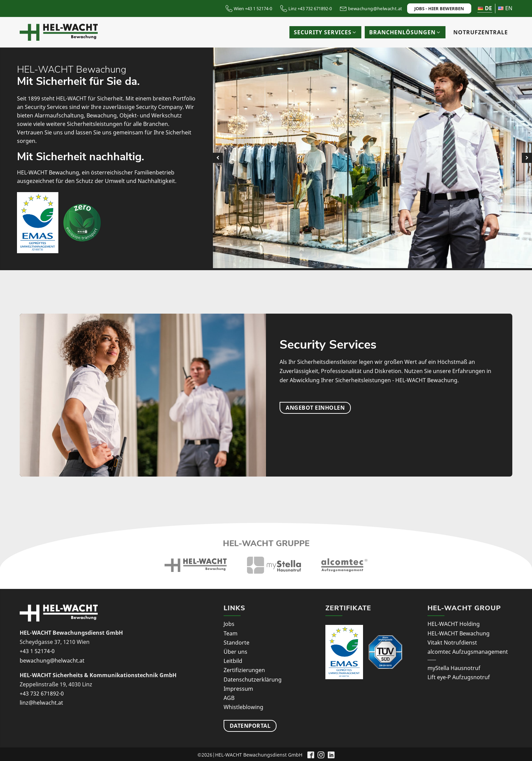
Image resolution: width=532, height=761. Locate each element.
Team (231, 633)
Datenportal (250, 728)
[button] (325, 32)
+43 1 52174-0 (37, 651)
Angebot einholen (315, 408)
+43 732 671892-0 (42, 693)
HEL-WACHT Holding (454, 624)
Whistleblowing (243, 707)
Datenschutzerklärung (253, 680)
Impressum (238, 689)
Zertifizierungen (244, 670)
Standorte (236, 643)
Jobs (229, 624)
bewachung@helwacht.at (52, 661)
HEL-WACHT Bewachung (459, 633)
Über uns (235, 652)
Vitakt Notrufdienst (452, 643)
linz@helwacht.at (41, 703)
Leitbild (233, 661)
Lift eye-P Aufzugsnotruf (459, 677)
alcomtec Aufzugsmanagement (468, 652)
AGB (229, 698)
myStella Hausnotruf (454, 668)
